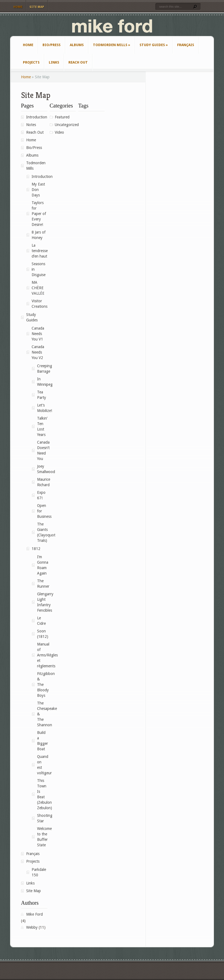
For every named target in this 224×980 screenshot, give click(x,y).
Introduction (37, 117)
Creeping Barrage (42, 369)
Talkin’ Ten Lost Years (42, 426)
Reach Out (78, 62)
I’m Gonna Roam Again (42, 565)
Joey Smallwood (42, 469)
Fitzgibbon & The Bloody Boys (42, 685)
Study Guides (154, 45)
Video (59, 132)
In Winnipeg (42, 382)
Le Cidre (41, 621)
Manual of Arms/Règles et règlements (42, 655)
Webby (32, 927)
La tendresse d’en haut (40, 251)
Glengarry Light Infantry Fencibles (42, 602)
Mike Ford (34, 914)
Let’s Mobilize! (42, 408)
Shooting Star (42, 818)
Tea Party (42, 395)
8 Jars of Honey (39, 235)
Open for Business (42, 511)
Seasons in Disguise (39, 269)
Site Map (37, 7)
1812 (36, 549)
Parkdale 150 (39, 872)
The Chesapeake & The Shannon (42, 714)
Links (54, 62)
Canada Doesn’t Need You (42, 450)
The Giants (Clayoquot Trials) (42, 532)
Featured (62, 117)
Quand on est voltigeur (42, 765)
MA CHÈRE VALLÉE (38, 288)
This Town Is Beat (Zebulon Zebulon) (42, 794)
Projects (31, 62)
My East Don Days (38, 190)
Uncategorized (65, 125)
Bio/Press (52, 45)
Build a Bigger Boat (42, 741)
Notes (31, 125)
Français (186, 45)
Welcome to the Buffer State (42, 837)
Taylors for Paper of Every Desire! (39, 214)
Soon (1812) (42, 634)
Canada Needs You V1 (38, 334)
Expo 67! (41, 495)
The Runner (42, 584)
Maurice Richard (42, 482)
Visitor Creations (40, 304)
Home (18, 7)
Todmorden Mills (112, 45)
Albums (77, 45)
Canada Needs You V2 (38, 352)
